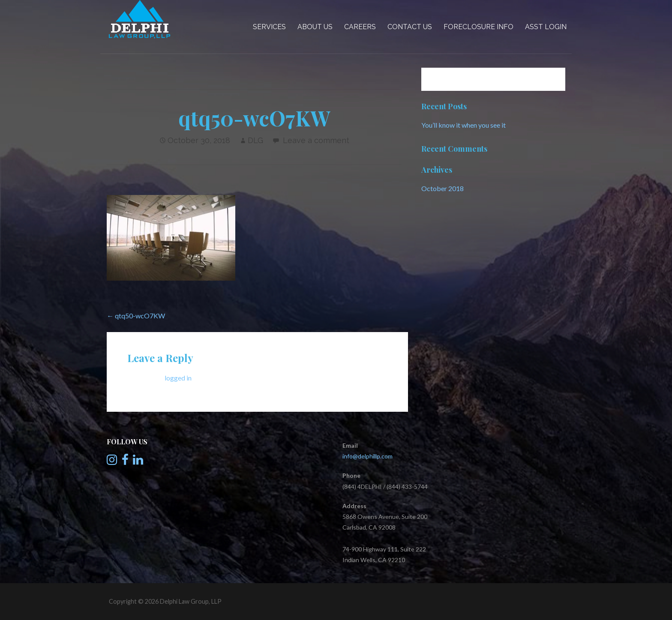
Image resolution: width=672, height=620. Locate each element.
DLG (255, 140)
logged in (178, 378)
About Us (315, 27)
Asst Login (546, 27)
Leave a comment (316, 140)
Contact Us (410, 27)
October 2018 (442, 188)
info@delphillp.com (367, 456)
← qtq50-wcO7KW (136, 316)
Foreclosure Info (478, 27)
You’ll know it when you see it (463, 125)
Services (269, 27)
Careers (360, 27)
